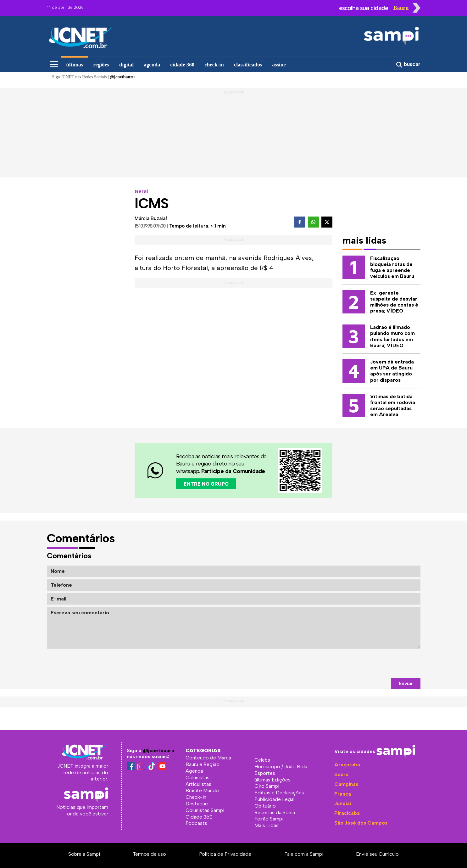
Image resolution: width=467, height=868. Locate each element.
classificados (248, 65)
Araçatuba (347, 765)
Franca (343, 794)
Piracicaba (347, 813)
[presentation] (373, 663)
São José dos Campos (361, 823)
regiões (101, 65)
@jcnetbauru (158, 750)
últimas (75, 65)
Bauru (341, 774)
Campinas (346, 784)
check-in (214, 65)
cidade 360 (182, 65)
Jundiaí (343, 803)
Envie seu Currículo (377, 854)
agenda (152, 65)
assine (279, 65)
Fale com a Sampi (304, 854)
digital (126, 65)
